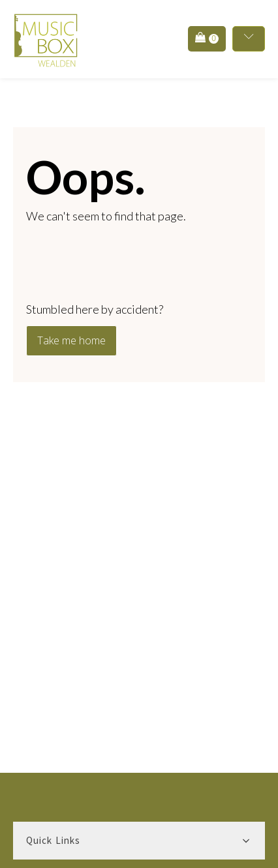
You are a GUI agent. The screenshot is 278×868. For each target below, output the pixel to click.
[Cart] (207, 38)
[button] (207, 39)
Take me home (71, 340)
